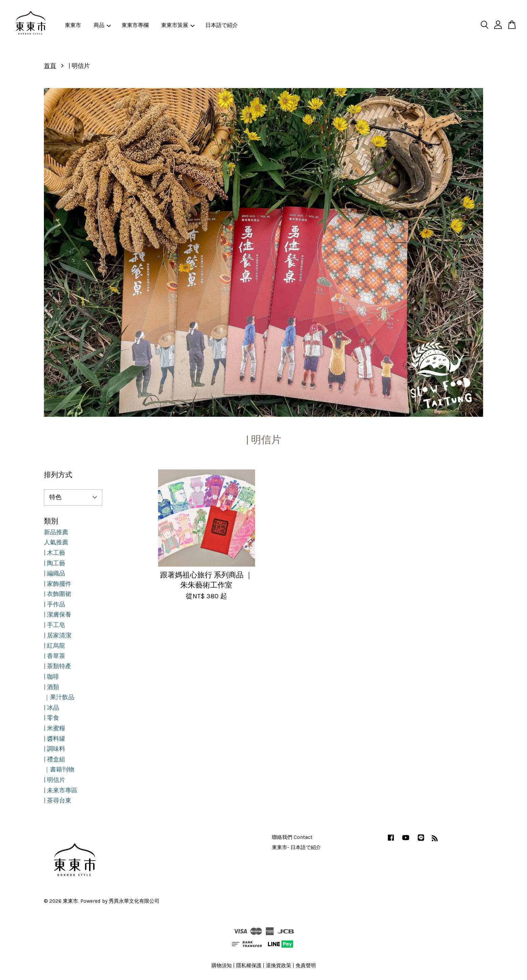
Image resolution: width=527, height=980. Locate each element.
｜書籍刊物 (59, 769)
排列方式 (58, 475)
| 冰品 (52, 708)
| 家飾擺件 (58, 584)
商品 (102, 25)
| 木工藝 (55, 553)
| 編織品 (55, 573)
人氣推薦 (56, 542)
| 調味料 (55, 749)
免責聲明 (306, 965)
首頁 (50, 66)
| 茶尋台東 (58, 800)
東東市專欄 (135, 25)
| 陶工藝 (55, 563)
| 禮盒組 (55, 759)
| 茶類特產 (58, 666)
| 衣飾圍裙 (58, 594)
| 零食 (52, 718)
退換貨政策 (279, 965)
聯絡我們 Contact (292, 837)
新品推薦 (56, 532)
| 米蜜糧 (55, 728)
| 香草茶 (55, 656)
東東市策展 (178, 25)
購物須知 (222, 965)
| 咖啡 (52, 677)
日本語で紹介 (222, 25)
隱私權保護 (249, 965)
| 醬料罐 (55, 739)
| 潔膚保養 (58, 615)
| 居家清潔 (58, 635)
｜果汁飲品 (59, 697)
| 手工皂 (55, 625)
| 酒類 (52, 687)
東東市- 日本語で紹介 (296, 847)
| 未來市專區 (61, 790)
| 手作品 (55, 604)
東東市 (73, 25)
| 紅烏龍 (55, 646)
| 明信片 (55, 780)
